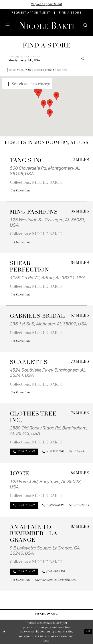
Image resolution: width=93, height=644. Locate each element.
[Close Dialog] (4, 632)
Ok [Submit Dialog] (88, 632)
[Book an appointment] (31, 13)
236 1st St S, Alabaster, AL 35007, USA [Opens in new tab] (48, 324)
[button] (8, 26)
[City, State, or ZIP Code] (47, 59)
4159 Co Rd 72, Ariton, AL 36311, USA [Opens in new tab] (48, 278)
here (46, 641)
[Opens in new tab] (20, 191)
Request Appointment (46, 4)
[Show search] (85, 26)
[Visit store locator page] (70, 13)
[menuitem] (31, 13)
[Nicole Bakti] (46, 26)
